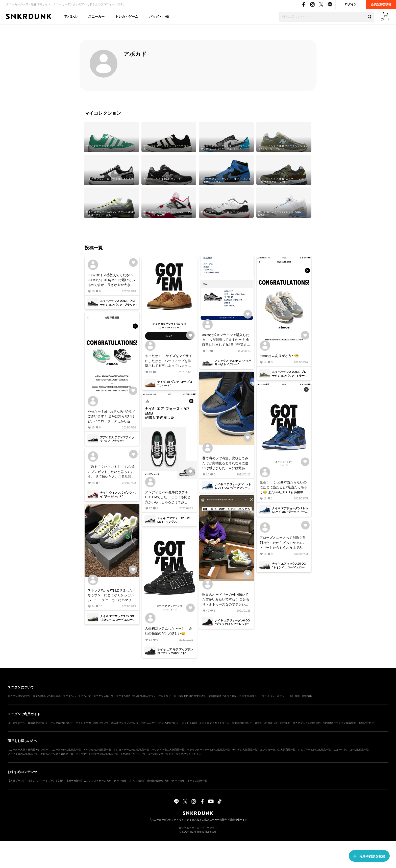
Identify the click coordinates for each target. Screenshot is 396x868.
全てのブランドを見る (189, 754)
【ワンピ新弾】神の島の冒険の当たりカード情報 (157, 781)
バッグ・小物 (159, 17)
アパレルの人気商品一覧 (97, 750)
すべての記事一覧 (197, 781)
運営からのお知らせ (266, 723)
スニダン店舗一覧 (104, 696)
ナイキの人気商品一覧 (245, 750)
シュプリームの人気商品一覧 (314, 750)
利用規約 (285, 723)
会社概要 (295, 696)
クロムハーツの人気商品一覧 (57, 754)
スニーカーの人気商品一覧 (66, 750)
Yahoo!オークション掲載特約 (340, 723)
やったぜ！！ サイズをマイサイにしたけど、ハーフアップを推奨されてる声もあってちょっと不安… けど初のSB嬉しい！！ (168, 361)
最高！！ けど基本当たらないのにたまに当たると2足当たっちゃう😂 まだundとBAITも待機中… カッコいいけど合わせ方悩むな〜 (283, 488)
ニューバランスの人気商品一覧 (351, 750)
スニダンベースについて (77, 696)
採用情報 (307, 696)
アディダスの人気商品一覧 (23, 754)
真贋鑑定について (38, 723)
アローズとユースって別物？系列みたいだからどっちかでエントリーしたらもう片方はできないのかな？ (283, 543)
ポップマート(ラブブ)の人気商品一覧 (97, 754)
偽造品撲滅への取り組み (47, 696)
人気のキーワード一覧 (133, 754)
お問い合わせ (366, 723)
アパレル (71, 17)
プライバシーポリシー (275, 696)
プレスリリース (167, 696)
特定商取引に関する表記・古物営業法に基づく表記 (208, 696)
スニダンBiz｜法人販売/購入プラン (136, 696)
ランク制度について (62, 723)
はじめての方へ (16, 723)
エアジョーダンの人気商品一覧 (278, 750)
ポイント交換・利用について (92, 723)
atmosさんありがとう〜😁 (279, 356)
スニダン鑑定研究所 (19, 696)
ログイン (351, 4)
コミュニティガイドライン (214, 723)
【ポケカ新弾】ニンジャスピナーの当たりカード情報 (96, 781)
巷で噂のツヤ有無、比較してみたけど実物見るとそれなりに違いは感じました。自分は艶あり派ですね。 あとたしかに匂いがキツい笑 (226, 463)
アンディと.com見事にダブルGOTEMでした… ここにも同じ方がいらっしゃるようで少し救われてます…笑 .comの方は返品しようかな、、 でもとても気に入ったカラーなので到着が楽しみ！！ (169, 498)
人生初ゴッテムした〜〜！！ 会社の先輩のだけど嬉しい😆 (168, 631)
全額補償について (242, 723)
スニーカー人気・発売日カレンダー (28, 750)
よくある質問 (189, 723)
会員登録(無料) (381, 4)
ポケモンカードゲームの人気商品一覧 (208, 750)
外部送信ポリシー (249, 696)
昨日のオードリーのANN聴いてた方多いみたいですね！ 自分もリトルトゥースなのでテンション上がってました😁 (226, 600)
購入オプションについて (125, 723)
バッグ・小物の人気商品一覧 (168, 750)
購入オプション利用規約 (307, 723)
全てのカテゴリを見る (161, 754)
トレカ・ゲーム (127, 17)
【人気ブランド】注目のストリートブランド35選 (35, 781)
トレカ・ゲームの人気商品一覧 (131, 750)
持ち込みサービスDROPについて (160, 723)
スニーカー (96, 17)
